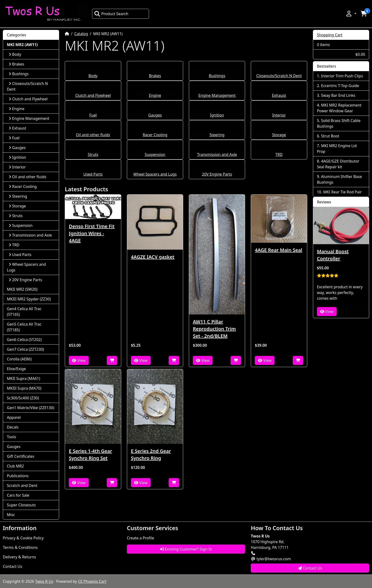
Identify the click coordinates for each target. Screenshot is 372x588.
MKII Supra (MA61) (23, 378)
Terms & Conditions (20, 547)
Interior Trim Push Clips (342, 76)
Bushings (217, 76)
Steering (217, 135)
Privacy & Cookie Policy (23, 538)
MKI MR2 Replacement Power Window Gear (339, 108)
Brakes (155, 76)
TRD (279, 154)
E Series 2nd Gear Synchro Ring (151, 455)
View (79, 360)
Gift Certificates (21, 456)
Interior (279, 115)
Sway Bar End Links (338, 95)
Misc (11, 515)
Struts (93, 154)
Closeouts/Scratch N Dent (279, 76)
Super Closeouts (21, 505)
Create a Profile (141, 538)
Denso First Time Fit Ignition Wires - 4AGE (92, 233)
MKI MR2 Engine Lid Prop (337, 149)
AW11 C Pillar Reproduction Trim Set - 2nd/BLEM (214, 329)
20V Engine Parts (217, 174)
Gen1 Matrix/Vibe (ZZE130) (30, 408)
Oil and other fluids (93, 135)
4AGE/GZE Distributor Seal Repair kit (338, 164)
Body (93, 76)
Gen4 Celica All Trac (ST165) (24, 312)
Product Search (111, 14)
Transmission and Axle (217, 154)
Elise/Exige (16, 369)
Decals (13, 427)
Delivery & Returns (19, 557)
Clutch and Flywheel (93, 95)
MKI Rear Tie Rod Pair (342, 192)
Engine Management (217, 95)
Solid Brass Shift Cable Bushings (339, 123)
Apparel (14, 417)
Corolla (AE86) (19, 359)
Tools (12, 437)
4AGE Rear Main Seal (278, 250)
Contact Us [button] (310, 568)
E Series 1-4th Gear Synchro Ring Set (90, 455)
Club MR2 (15, 466)
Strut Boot (330, 136)
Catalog (81, 34)
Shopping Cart (330, 35)
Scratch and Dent (22, 485)
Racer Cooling (155, 135)
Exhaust (279, 95)
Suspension (155, 154)
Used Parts (93, 174)
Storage (279, 135)
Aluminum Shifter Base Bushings (339, 179)
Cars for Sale (18, 495)
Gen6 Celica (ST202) (24, 340)
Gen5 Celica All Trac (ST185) (24, 327)
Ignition (217, 115)
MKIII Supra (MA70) (24, 388)
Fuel (93, 115)
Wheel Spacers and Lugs (155, 174)
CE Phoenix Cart (92, 581)
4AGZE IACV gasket (153, 257)
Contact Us (12, 566)
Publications (18, 476)
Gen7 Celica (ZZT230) (25, 349)
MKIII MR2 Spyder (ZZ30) (29, 299)
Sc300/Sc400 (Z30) (23, 398)
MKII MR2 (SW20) (22, 289)
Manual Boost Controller (333, 255)
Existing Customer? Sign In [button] (186, 549)
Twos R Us (44, 581)
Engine (155, 95)
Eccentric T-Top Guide (340, 86)
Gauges (155, 115)
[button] (351, 14)
